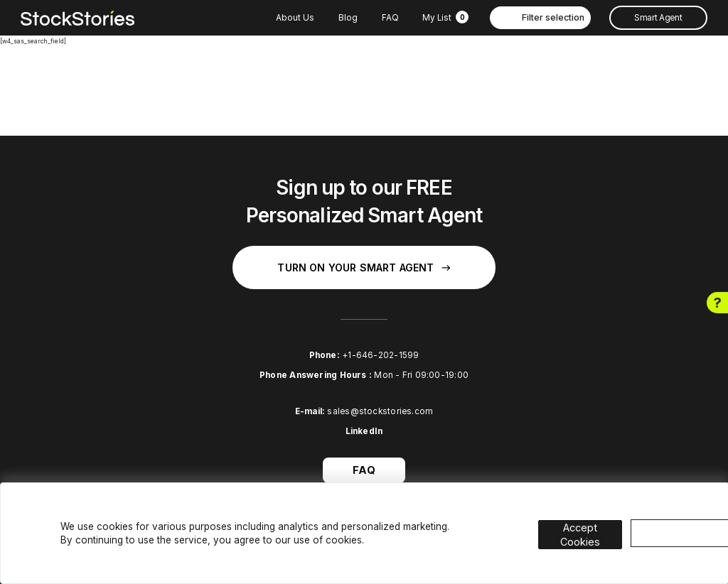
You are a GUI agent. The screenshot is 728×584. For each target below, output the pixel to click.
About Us (295, 18)
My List (445, 18)
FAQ (390, 18)
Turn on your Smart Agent (364, 267)
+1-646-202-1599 (380, 355)
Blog (348, 18)
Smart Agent (658, 18)
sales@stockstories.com (380, 411)
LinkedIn (364, 431)
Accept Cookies (593, 522)
